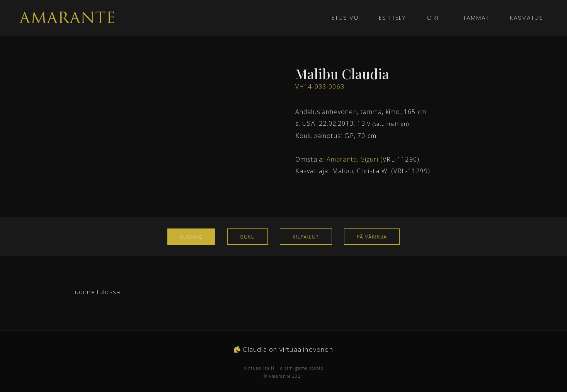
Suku (248, 237)
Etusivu (345, 18)
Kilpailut (306, 237)
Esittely (392, 18)
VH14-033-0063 (320, 87)
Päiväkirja (372, 237)
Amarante (342, 159)
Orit (434, 18)
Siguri (370, 159)
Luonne (191, 237)
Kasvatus (524, 18)
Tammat (476, 18)
